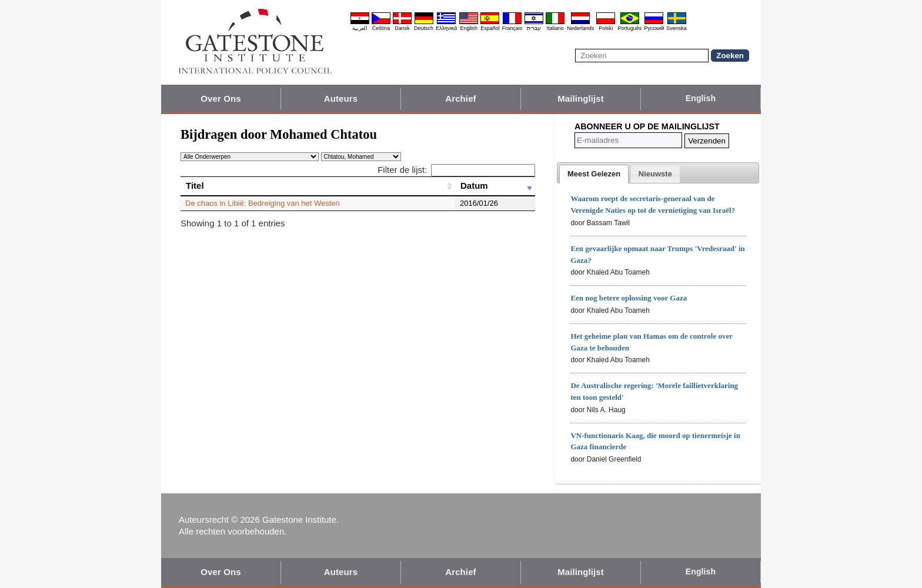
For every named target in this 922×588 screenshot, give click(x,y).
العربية (360, 28)
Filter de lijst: (456, 170)
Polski (606, 28)
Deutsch (424, 28)
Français (512, 28)
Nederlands (580, 28)
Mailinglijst (581, 98)
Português (629, 28)
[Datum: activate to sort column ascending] (495, 186)
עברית (534, 28)
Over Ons (221, 98)
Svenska (677, 28)
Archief (460, 98)
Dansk (402, 28)
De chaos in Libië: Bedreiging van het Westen (263, 203)
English (469, 28)
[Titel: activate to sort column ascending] (318, 186)
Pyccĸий (654, 28)
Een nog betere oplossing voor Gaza (629, 298)
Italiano (555, 28)
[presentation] (594, 174)
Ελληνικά (446, 28)
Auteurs (341, 98)
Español (490, 28)
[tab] (594, 174)
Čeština (381, 28)
